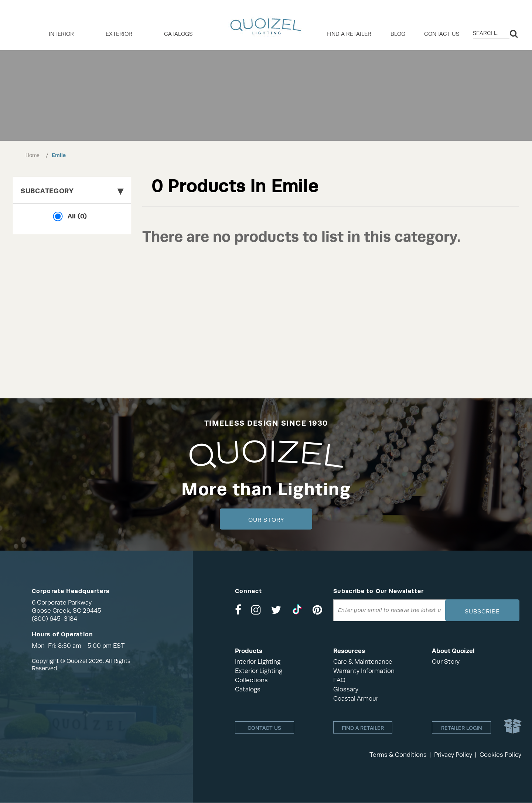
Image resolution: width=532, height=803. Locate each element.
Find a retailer (349, 34)
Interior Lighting (258, 662)
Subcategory (72, 191)
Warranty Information (364, 671)
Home (33, 155)
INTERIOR (61, 34)
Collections (251, 680)
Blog (398, 34)
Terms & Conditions (398, 755)
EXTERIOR (119, 34)
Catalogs (178, 34)
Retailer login (462, 728)
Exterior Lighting (259, 671)
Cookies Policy (500, 755)
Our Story (266, 520)
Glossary (346, 689)
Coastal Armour (356, 699)
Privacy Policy (453, 755)
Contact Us (442, 34)
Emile (59, 155)
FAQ (339, 680)
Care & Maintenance (363, 662)
